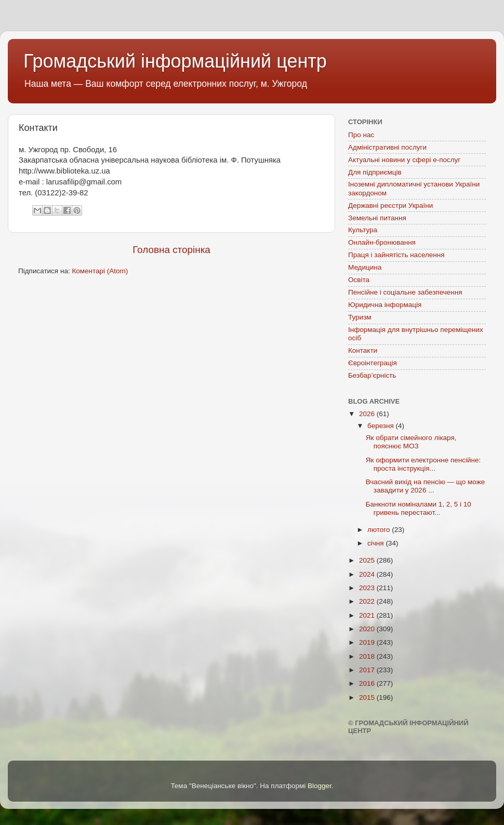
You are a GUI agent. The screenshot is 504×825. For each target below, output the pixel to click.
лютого (380, 530)
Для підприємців (375, 172)
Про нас (361, 135)
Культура (363, 230)
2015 (368, 697)
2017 (368, 670)
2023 (368, 588)
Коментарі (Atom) (100, 271)
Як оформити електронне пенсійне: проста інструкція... (423, 464)
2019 (368, 642)
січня (376, 543)
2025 (368, 560)
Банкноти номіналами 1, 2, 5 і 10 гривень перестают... (419, 508)
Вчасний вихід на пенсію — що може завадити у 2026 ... (425, 486)
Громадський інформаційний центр (175, 61)
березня (382, 426)
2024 (368, 574)
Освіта (359, 280)
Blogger (320, 786)
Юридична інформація (385, 305)
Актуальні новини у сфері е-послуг (404, 160)
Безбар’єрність (372, 375)
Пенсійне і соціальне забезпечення (405, 292)
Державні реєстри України (390, 205)
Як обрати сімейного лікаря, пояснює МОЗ (411, 442)
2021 (368, 615)
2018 (368, 656)
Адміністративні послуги (387, 147)
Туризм (360, 317)
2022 (368, 601)
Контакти (363, 350)
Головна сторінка (171, 250)
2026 (368, 414)
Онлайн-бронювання (382, 242)
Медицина (365, 267)
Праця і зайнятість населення (396, 255)
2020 (368, 629)
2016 (368, 683)
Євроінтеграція (373, 363)
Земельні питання (377, 218)
